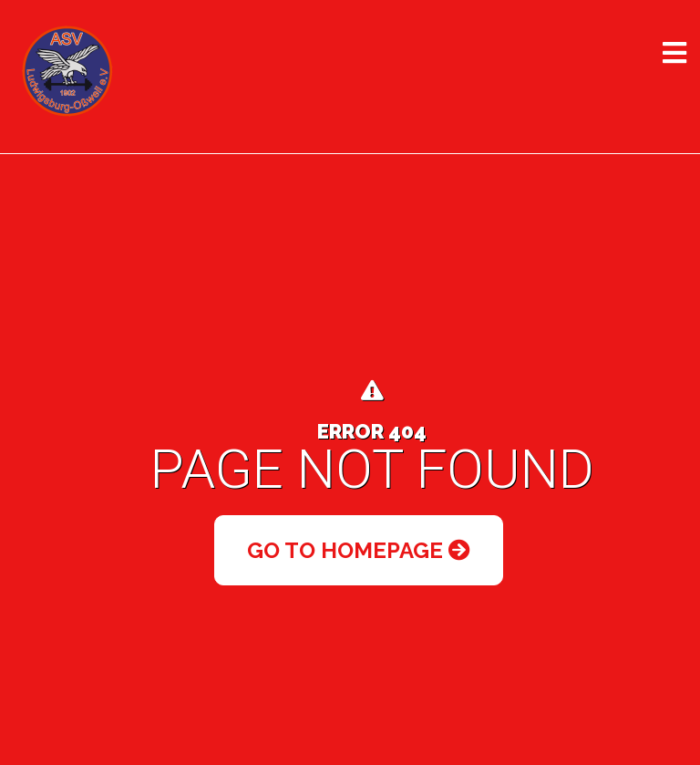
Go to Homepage (359, 550)
